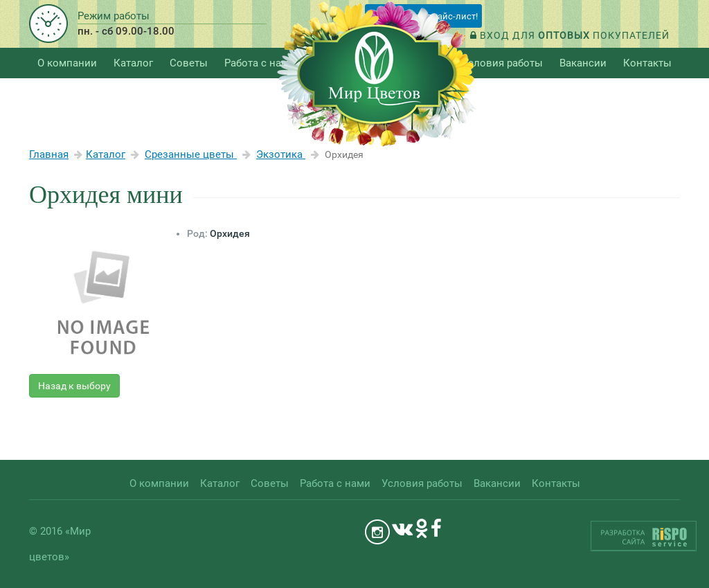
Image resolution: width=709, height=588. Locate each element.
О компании (67, 63)
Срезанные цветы (191, 154)
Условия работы (502, 63)
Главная (49, 154)
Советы (189, 63)
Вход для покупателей (570, 35)
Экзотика (281, 154)
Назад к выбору (74, 386)
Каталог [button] (133, 63)
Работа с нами (260, 63)
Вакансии (583, 63)
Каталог (106, 154)
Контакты (647, 63)
